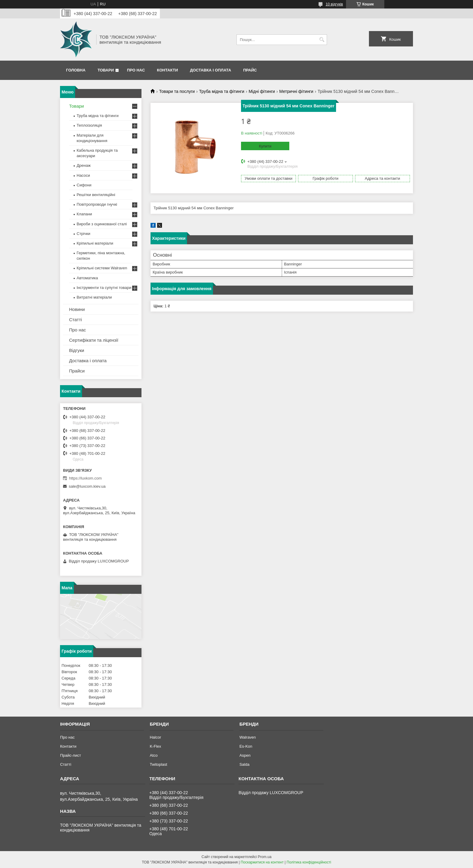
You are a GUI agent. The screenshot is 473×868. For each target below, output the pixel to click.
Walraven (248, 737)
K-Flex (155, 746)
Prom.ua (265, 857)
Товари (106, 70)
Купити (265, 146)
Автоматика (87, 278)
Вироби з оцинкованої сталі (102, 224)
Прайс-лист (70, 755)
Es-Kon (246, 746)
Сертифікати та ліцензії (94, 340)
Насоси (83, 175)
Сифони (84, 185)
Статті (76, 320)
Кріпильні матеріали (95, 243)
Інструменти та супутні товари (104, 288)
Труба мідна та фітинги (222, 91)
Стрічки (83, 234)
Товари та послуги (177, 91)
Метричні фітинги (296, 91)
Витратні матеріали (94, 297)
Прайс (250, 70)
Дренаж (84, 165)
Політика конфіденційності (309, 862)
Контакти (167, 70)
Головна (76, 70)
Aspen (245, 755)
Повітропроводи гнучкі (97, 204)
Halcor (155, 737)
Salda (244, 764)
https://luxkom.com (85, 478)
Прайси (77, 371)
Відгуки (77, 350)
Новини (77, 309)
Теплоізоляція (89, 125)
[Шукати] (322, 40)
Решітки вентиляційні (96, 195)
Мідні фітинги (262, 91)
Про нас (136, 70)
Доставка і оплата (211, 70)
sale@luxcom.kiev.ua (87, 486)
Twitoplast (158, 764)
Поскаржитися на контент (262, 862)
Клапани (84, 214)
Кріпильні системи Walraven (102, 268)
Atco (154, 755)
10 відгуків (334, 4)
